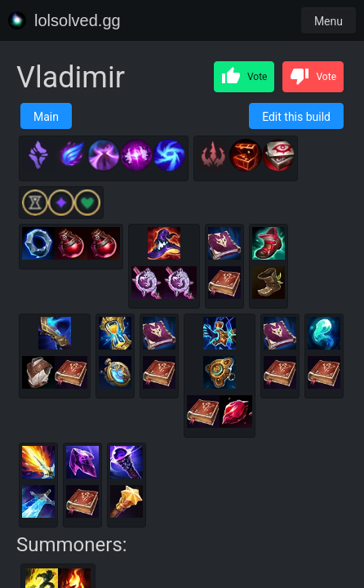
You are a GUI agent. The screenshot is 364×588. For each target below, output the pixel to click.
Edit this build (296, 117)
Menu (328, 21)
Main (46, 117)
